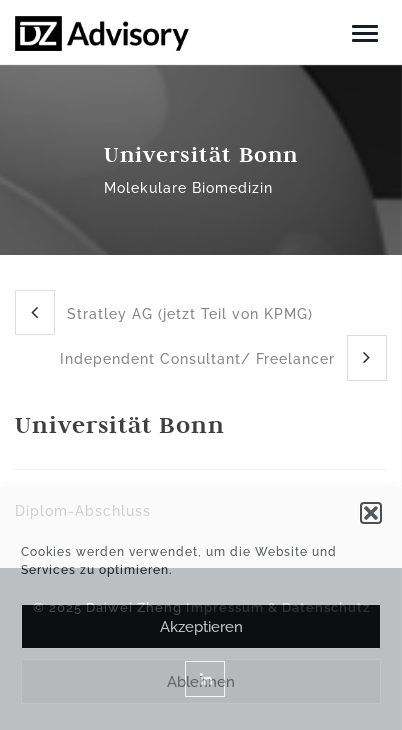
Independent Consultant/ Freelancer (223, 357)
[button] (371, 513)
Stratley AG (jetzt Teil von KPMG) (164, 312)
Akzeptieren (201, 627)
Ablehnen (201, 682)
